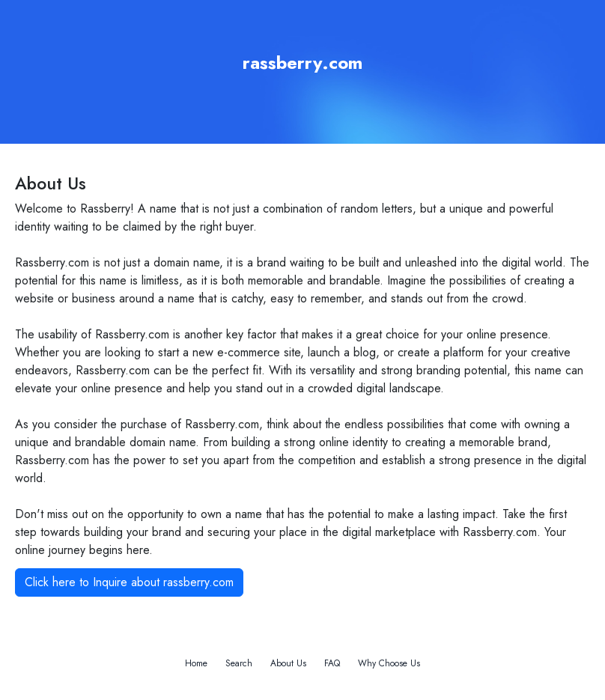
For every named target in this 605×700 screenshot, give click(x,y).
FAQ (332, 663)
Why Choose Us (389, 663)
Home (196, 663)
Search (239, 663)
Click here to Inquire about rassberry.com (129, 582)
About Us (288, 663)
